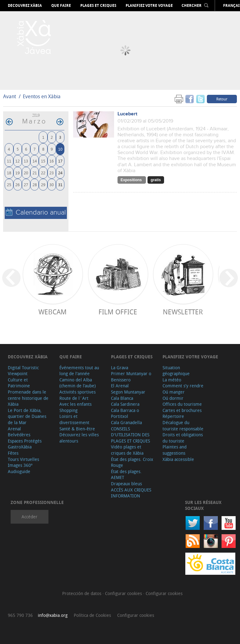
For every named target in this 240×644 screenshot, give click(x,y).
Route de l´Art (74, 398)
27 (26, 184)
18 (9, 173)
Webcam (52, 312)
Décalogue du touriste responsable (183, 426)
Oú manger (174, 392)
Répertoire (173, 416)
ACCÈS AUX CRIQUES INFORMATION (131, 493)
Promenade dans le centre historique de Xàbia (28, 398)
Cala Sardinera (125, 404)
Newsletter (183, 312)
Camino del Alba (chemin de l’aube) (77, 383)
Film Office (118, 312)
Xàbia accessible (178, 459)
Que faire (61, 6)
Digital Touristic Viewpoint (23, 371)
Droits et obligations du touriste (183, 438)
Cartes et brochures (182, 410)
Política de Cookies (92, 615)
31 (60, 184)
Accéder (30, 517)
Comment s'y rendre (183, 386)
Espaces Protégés (25, 441)
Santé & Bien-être (77, 429)
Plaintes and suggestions (175, 450)
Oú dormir (173, 398)
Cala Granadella (126, 422)
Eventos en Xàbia (42, 96)
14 (35, 161)
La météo (172, 380)
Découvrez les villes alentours (79, 438)
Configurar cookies (124, 593)
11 (9, 161)
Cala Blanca (122, 398)
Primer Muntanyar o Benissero (131, 377)
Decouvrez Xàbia (25, 6)
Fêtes (13, 453)
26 (17, 184)
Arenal (14, 429)
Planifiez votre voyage (149, 6)
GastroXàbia (20, 447)
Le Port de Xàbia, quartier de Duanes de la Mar (27, 416)
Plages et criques (98, 6)
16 (52, 161)
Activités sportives (77, 392)
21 (35, 173)
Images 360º (20, 465)
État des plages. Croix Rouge (132, 462)
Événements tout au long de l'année (79, 371)
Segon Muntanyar (128, 392)
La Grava (120, 368)
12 (17, 161)
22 (43, 173)
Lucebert (127, 114)
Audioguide (19, 471)
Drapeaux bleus (126, 484)
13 (26, 161)
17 (60, 161)
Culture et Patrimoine (19, 383)
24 (60, 173)
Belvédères (19, 435)
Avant (10, 96)
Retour (222, 99)
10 (60, 149)
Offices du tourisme (182, 404)
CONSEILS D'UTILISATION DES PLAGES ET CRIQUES (130, 435)
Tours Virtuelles (23, 459)
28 (35, 184)
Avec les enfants (75, 404)
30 (52, 184)
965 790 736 (20, 615)
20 (26, 173)
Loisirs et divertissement (74, 419)
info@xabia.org (53, 615)
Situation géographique (176, 371)
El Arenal (120, 386)
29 (43, 184)
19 (17, 173)
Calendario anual (36, 213)
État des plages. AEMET (126, 475)
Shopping (68, 410)
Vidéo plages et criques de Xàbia (127, 450)
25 (9, 184)
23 (52, 173)
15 (43, 161)
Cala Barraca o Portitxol (125, 413)
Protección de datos (82, 593)
